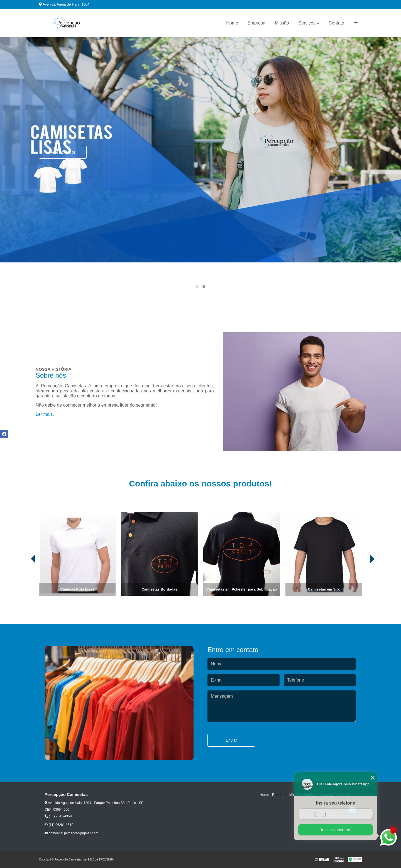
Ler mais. (45, 414)
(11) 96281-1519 (59, 825)
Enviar (231, 740)
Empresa (256, 23)
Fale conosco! (63, 152)
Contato (336, 23)
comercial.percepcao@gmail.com (71, 833)
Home (232, 23)
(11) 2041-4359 (58, 816)
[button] (197, 287)
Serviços (307, 23)
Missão (282, 23)
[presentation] (25, 580)
